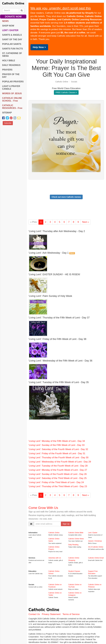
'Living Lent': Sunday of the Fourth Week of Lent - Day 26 (58, 474)
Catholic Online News (76, 539)
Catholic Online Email (96, 558)
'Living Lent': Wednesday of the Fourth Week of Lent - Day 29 (60, 462)
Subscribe (8, 123)
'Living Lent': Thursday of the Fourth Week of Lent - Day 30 (58, 458)
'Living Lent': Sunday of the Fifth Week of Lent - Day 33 (56, 445)
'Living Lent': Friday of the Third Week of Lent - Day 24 (56, 482)
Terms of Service (71, 614)
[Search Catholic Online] (22, 10)
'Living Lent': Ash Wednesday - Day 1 (49, 253)
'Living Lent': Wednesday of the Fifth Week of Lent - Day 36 (60, 361)
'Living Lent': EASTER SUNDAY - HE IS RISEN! (54, 274)
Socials (74, 82)
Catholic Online (62, 82)
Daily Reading (73, 545)
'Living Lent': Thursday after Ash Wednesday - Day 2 (57, 231)
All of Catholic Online (96, 547)
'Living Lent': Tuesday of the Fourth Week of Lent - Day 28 (58, 466)
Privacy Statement (51, 614)
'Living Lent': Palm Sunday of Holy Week (50, 296)
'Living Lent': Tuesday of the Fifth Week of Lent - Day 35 (59, 382)
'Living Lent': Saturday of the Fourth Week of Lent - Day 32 (58, 449)
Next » (86, 222)
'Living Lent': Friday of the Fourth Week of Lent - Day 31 (57, 453)
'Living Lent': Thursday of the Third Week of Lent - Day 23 (58, 486)
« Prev (34, 222)
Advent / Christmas (95, 541)
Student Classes (74, 571)
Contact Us (34, 614)
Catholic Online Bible (76, 533)
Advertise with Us (55, 558)
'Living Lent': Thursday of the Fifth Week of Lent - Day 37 (59, 318)
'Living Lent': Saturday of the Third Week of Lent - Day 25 (58, 478)
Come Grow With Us (43, 508)
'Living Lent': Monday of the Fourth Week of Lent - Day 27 (58, 470)
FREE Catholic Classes (66, 92)
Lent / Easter (93, 533)
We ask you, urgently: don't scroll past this (61, 8)
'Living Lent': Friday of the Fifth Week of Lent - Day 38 (57, 339)
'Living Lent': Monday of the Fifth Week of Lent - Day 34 (57, 441)
